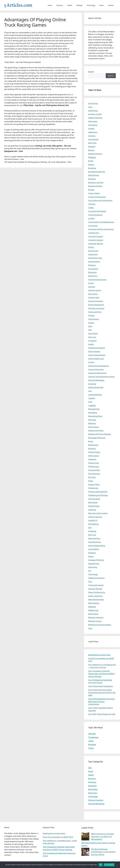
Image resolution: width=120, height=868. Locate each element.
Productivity (93, 488)
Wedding (92, 607)
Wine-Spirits (93, 614)
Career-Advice (94, 193)
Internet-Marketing (96, 380)
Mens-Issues (93, 427)
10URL (91, 741)
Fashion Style (94, 297)
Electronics (93, 276)
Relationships (94, 506)
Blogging (92, 157)
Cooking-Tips (94, 233)
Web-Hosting (94, 603)
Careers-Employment (97, 197)
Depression (93, 254)
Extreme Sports (95, 290)
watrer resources (95, 596)
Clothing (92, 204)
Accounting (93, 103)
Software (92, 553)
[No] (117, 865)
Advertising (93, 111)
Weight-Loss (93, 610)
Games (91, 323)
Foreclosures (94, 319)
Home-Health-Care (96, 359)
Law (90, 391)
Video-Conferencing (97, 592)
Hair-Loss (92, 337)
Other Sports (94, 456)
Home (50, 5)
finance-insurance (96, 301)
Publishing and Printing (98, 495)
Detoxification (94, 262)
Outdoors (92, 459)
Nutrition (92, 448)
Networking (93, 445)
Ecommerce (93, 269)
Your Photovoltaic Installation (101, 686)
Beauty (91, 150)
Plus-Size (92, 477)
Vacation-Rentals (95, 589)
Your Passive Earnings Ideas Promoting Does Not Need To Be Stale (102, 692)
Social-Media (94, 549)
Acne (90, 107)
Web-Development (96, 599)
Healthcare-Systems (97, 348)
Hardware (92, 341)
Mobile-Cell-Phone (96, 431)
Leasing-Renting (95, 395)
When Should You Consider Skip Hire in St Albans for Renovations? (102, 836)
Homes (91, 362)
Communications (95, 215)
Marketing (93, 413)
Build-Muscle (94, 175)
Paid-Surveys (94, 466)
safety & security (95, 517)
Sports (91, 556)
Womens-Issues (95, 621)
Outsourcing (93, 463)
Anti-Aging (93, 125)
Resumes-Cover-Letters (98, 513)
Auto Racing (93, 139)
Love (90, 402)
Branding (92, 168)
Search (91, 72)
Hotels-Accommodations (99, 366)
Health (70, 5)
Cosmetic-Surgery (96, 236)
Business (60, 5)
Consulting (93, 226)
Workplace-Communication (100, 625)
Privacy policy (109, 865)
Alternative (93, 121)
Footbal (91, 315)
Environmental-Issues (97, 280)
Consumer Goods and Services (101, 229)
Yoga (90, 628)
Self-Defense (94, 524)
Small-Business (95, 542)
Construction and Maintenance (101, 222)
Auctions (92, 136)
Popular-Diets (94, 484)
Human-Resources (96, 369)
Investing (92, 384)
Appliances (93, 132)
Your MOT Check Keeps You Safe (102, 714)
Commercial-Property (97, 211)
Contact (111, 5)
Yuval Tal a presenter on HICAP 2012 (58, 837)
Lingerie (92, 398)
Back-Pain (92, 143)
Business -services (96, 182)
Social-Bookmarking (97, 546)
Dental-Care (93, 251)
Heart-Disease (94, 351)
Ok (101, 865)
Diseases (92, 265)
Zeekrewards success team (99, 655)
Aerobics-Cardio (95, 114)
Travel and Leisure (96, 585)
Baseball (92, 146)
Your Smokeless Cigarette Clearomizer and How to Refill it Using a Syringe (101, 674)
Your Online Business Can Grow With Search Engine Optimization (101, 701)
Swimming (93, 567)
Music (102, 5)
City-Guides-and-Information (100, 200)
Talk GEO (92, 734)
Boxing (91, 164)
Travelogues (93, 737)
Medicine (92, 423)
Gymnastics (93, 333)
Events (91, 283)
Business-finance (95, 186)
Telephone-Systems (96, 578)
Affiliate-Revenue (95, 118)
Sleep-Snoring (94, 538)
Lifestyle (79, 5)
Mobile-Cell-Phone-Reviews (100, 434)
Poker (91, 481)
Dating (91, 247)
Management (94, 409)
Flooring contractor (96, 308)
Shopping (92, 531)
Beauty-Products (95, 154)
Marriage (92, 420)
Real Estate (93, 502)
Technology (91, 5)
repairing (92, 510)
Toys (90, 582)
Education (92, 272)
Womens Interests (96, 617)
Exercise (92, 287)
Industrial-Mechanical (97, 373)
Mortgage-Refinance (97, 438)
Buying (91, 190)
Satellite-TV (93, 520)
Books (91, 161)
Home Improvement (97, 355)
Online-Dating (94, 452)
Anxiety (91, 129)
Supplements (94, 564)
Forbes (91, 748)
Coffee (91, 208)
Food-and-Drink (95, 312)
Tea (90, 571)
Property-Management (98, 492)
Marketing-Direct (95, 416)
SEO (90, 528)
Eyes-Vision (93, 294)
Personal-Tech (94, 470)
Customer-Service (96, 244)
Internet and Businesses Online (101, 377)
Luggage (92, 405)
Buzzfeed (92, 744)
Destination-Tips (95, 258)
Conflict (91, 218)
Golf (90, 330)
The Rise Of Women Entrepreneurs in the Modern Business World (103, 852)
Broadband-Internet (97, 172)
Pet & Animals (94, 474)
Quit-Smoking (94, 499)
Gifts (90, 326)
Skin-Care (92, 535)
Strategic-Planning (96, 560)
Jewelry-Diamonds (96, 387)
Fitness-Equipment (96, 305)
